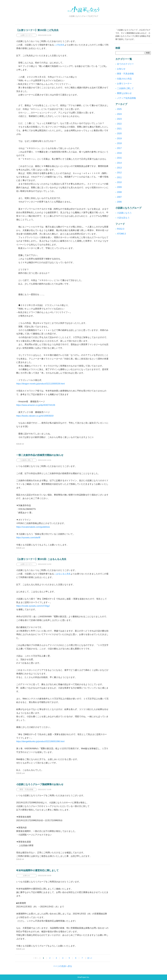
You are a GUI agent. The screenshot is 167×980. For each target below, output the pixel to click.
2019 (119, 138)
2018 (119, 143)
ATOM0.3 (121, 234)
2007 (119, 197)
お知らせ (121, 69)
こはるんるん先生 (62, 574)
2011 (119, 177)
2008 (119, 192)
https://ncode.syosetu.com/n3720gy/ (33, 606)
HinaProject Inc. (83, 977)
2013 (119, 168)
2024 (119, 114)
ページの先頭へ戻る (63, 966)
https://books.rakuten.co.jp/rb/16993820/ (35, 416)
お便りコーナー (124, 84)
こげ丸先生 (59, 45)
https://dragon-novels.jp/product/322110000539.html (40, 384)
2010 (119, 182)
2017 (119, 148)
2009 (119, 187)
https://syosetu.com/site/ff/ (28, 538)
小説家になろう (124, 213)
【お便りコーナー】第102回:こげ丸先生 (37, 30)
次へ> (90, 958)
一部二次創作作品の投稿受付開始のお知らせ (40, 455)
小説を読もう (123, 218)
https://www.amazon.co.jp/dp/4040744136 (36, 405)
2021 (119, 129)
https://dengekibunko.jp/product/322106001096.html (40, 741)
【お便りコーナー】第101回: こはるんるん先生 (41, 559)
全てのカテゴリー (125, 64)
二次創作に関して (125, 88)
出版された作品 (124, 79)
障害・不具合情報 (125, 74)
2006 (119, 202)
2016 (119, 153)
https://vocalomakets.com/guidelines (33, 527)
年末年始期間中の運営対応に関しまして (37, 870)
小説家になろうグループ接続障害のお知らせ (40, 784)
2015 (119, 158)
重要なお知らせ (124, 93)
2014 (119, 163)
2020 (119, 133)
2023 (119, 119)
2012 (119, 173)
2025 (119, 109)
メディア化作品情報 (126, 98)
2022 (119, 124)
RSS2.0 (121, 229)
